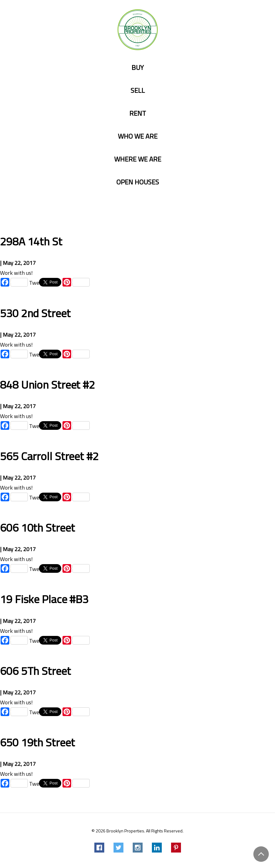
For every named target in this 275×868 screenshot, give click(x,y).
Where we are (138, 159)
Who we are (138, 136)
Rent (138, 113)
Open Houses (138, 182)
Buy (138, 68)
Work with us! (16, 273)
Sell (138, 91)
